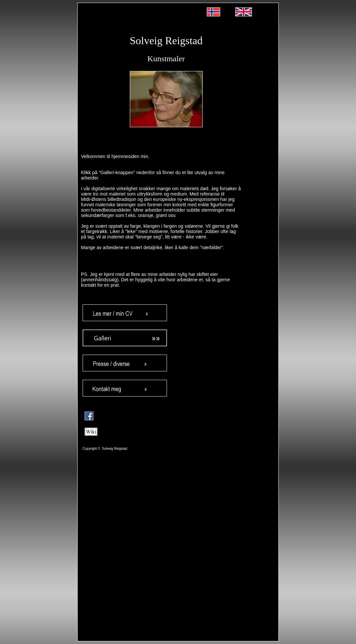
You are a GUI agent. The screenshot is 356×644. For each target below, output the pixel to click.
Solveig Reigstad (166, 41)
